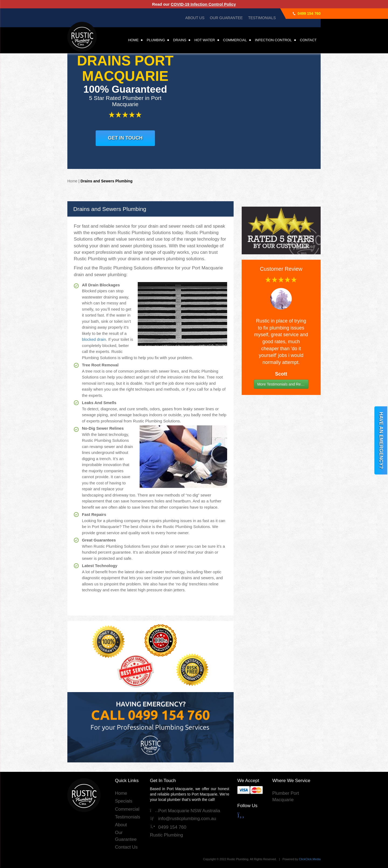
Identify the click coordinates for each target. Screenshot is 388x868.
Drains (180, 40)
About (121, 825)
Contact (308, 40)
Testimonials (262, 18)
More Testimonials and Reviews (283, 384)
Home (133, 40)
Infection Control (273, 40)
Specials (124, 801)
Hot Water (205, 40)
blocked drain (94, 339)
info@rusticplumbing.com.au (183, 819)
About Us (195, 18)
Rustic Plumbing (166, 835)
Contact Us (126, 847)
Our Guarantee (226, 18)
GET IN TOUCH (125, 138)
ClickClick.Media (310, 859)
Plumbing (156, 40)
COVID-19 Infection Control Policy (203, 4)
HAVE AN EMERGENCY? (381, 440)
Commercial (235, 40)
